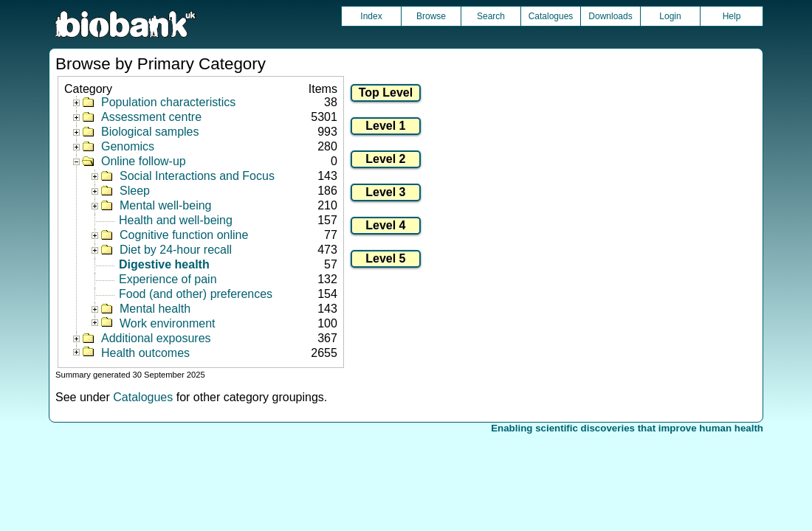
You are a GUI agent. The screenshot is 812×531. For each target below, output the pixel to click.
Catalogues (551, 16)
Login (670, 16)
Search (491, 16)
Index (371, 16)
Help (732, 16)
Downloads (610, 16)
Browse (431, 16)
